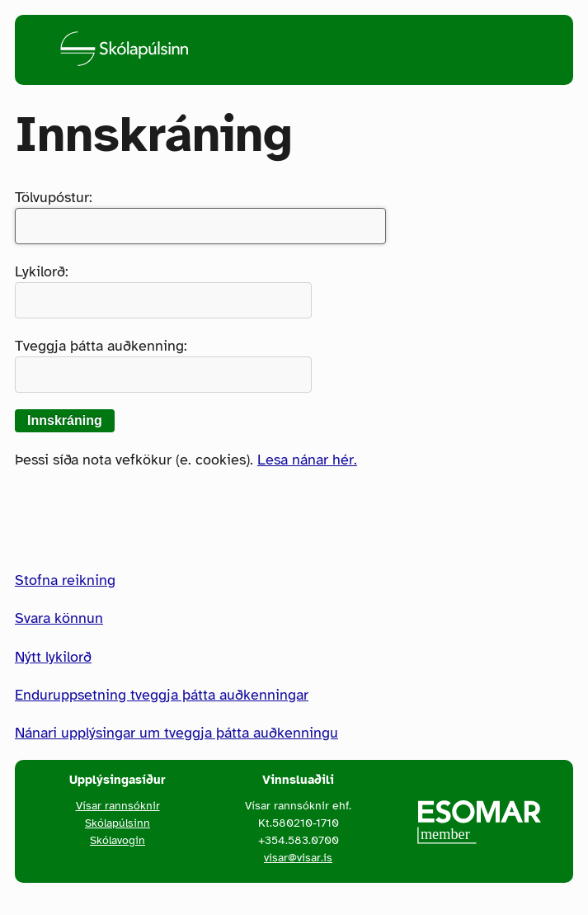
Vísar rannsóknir (118, 805)
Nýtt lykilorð (53, 657)
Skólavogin (118, 840)
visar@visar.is (298, 857)
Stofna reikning (65, 580)
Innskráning (65, 420)
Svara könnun (59, 618)
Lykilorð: (163, 290)
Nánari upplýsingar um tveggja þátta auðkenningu (176, 733)
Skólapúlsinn (118, 823)
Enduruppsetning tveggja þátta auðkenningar (162, 695)
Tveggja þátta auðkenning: (163, 365)
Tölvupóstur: (200, 216)
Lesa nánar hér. (307, 460)
